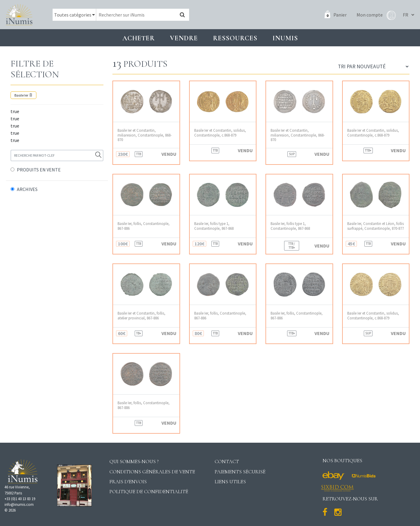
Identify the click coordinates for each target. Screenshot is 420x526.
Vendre (184, 38)
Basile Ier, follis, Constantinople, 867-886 (144, 226)
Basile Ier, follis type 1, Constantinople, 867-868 (214, 226)
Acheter (139, 38)
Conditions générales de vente (152, 472)
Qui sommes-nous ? (134, 461)
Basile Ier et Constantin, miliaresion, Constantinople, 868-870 (145, 135)
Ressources (235, 38)
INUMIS (285, 38)
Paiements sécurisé (240, 472)
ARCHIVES (27, 189)
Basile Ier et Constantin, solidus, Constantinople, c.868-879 (220, 133)
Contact (227, 461)
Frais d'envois (128, 482)
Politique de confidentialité (149, 492)
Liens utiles (230, 482)
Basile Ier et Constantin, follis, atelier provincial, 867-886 (141, 315)
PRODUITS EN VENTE (39, 170)
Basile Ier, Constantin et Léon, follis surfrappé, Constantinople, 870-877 (376, 226)
